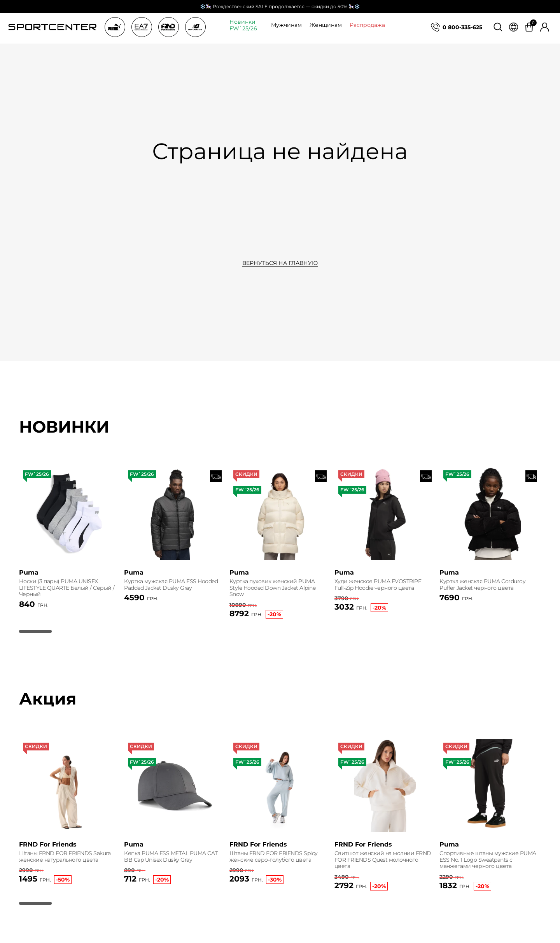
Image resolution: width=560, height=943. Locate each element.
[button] (35, 651)
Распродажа (367, 25)
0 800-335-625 (462, 27)
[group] (70, 546)
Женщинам (326, 25)
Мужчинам (286, 25)
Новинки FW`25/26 (243, 25)
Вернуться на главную (280, 263)
